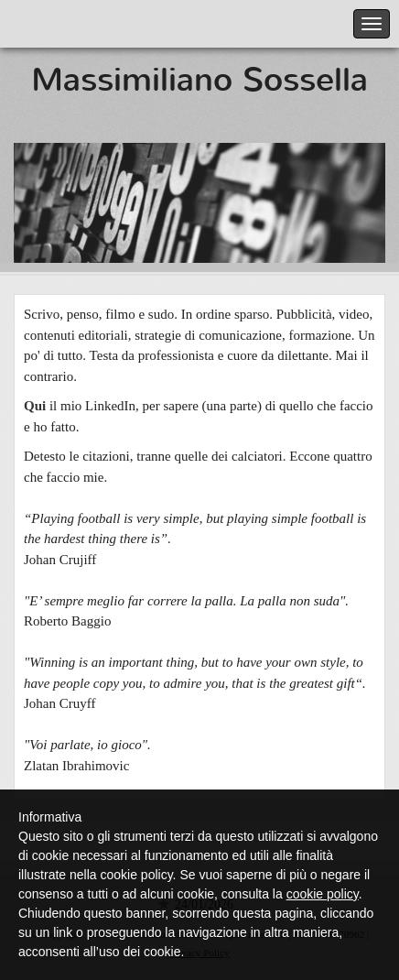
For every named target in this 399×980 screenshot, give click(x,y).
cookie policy (323, 894)
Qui (35, 406)
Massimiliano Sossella (199, 80)
